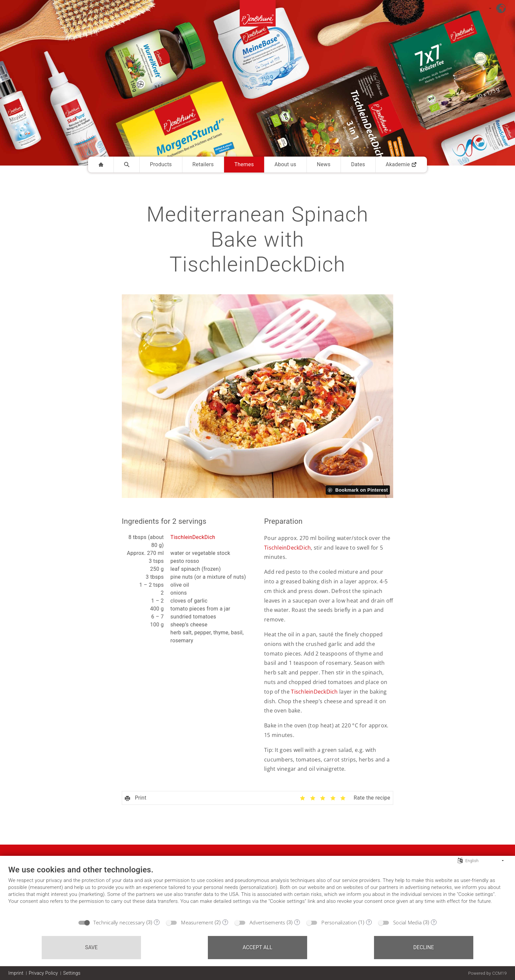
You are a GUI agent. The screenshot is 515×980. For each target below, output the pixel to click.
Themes (244, 164)
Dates (358, 164)
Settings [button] (72, 973)
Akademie (401, 164)
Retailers (203, 164)
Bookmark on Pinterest (362, 490)
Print (136, 798)
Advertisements (267, 922)
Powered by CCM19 (487, 973)
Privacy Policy (43, 973)
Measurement (197, 922)
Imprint (16, 973)
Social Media (407, 922)
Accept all (257, 947)
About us (285, 164)
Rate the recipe (372, 798)
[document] (257, 890)
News (324, 164)
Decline (424, 947)
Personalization (339, 922)
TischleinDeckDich (193, 537)
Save (91, 947)
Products (161, 164)
